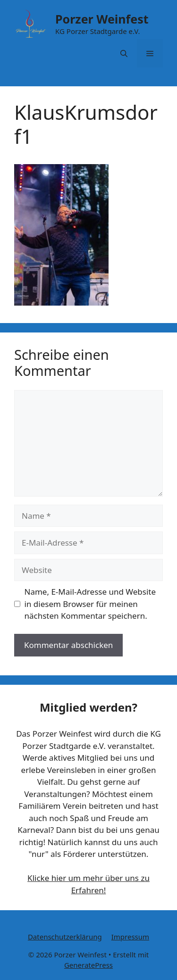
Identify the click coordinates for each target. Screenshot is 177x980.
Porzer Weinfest (102, 19)
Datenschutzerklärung (65, 937)
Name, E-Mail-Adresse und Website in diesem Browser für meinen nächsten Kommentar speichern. (90, 604)
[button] (124, 53)
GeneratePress (88, 965)
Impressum (130, 937)
